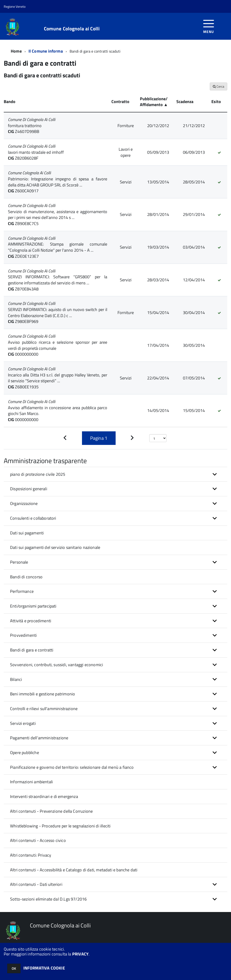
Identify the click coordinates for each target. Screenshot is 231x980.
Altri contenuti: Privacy (31, 855)
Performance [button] (22, 591)
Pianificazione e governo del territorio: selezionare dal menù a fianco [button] (72, 767)
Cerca (219, 86)
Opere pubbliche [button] (25, 753)
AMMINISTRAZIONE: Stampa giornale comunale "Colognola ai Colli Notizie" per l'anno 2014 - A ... (58, 247)
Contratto (120, 102)
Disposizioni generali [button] (29, 489)
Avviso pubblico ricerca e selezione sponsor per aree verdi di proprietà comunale (58, 345)
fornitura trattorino (25, 126)
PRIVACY (80, 954)
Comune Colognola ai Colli (72, 29)
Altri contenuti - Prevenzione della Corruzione (51, 811)
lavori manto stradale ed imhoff (36, 152)
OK (14, 968)
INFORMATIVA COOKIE (44, 968)
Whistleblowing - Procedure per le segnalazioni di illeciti (60, 826)
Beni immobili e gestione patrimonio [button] (43, 694)
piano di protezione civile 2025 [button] (38, 474)
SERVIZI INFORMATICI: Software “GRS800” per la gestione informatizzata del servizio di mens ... (58, 280)
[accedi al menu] (209, 26)
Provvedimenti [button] (23, 635)
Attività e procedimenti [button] (31, 621)
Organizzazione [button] (24, 503)
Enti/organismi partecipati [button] (33, 606)
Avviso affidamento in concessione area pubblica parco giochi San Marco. (58, 411)
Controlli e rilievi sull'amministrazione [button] (44, 709)
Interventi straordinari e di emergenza (44, 796)
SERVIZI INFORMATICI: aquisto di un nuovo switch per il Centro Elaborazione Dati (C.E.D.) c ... (58, 313)
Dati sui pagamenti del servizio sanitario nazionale (55, 547)
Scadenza (185, 102)
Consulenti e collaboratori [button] (33, 518)
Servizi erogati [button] (23, 723)
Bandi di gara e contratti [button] (32, 650)
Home (16, 51)
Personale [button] (19, 562)
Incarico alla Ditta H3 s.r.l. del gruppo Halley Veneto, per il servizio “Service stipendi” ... (58, 378)
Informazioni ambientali (31, 782)
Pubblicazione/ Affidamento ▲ (154, 102)
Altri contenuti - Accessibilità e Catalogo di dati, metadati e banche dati (74, 870)
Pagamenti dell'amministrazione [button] (39, 738)
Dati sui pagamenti (27, 533)
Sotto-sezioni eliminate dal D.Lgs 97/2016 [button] (48, 899)
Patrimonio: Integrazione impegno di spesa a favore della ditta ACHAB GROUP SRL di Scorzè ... (58, 182)
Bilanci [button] (16, 679)
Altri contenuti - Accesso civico (38, 840)
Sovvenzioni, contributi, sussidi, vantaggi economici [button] (57, 665)
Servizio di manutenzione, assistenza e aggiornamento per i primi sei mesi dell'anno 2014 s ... (58, 215)
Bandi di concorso (26, 577)
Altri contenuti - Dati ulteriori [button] (36, 884)
